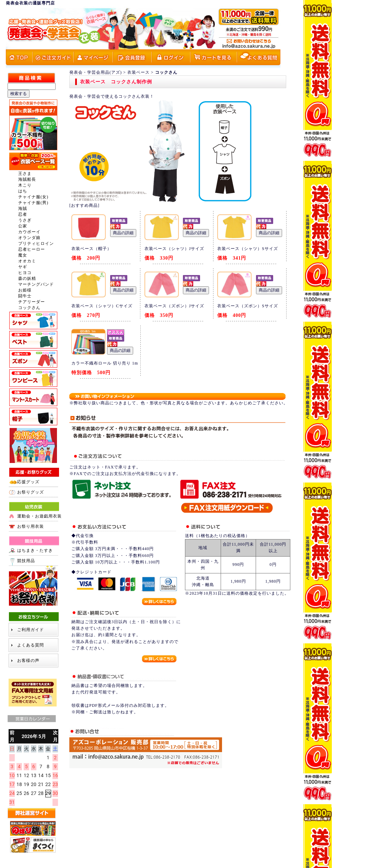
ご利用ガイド (31, 630)
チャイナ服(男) (33, 203)
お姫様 (25, 290)
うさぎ (25, 220)
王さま (25, 174)
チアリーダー (32, 302)
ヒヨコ (25, 273)
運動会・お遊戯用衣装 (39, 516)
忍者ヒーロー (32, 249)
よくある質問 (31, 645)
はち (23, 191)
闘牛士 (25, 296)
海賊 (23, 209)
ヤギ (23, 267)
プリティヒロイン (36, 243)
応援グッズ (28, 482)
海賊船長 (27, 179)
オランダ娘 (29, 238)
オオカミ (27, 261)
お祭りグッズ (31, 492)
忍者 (23, 214)
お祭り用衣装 (31, 526)
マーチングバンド (36, 284)
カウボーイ (29, 232)
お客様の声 (28, 661)
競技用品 (26, 561)
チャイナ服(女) (33, 197)
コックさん (29, 308)
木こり (25, 185)
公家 (23, 226)
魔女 (23, 255)
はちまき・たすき (35, 550)
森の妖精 (27, 278)
